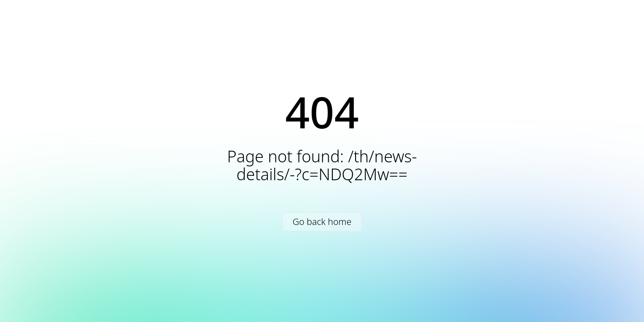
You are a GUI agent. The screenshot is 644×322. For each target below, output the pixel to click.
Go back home (322, 222)
